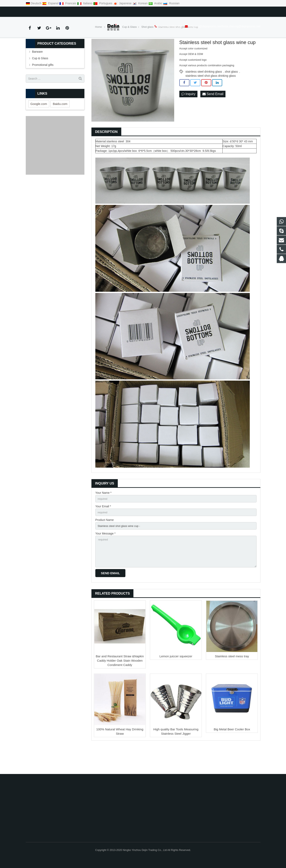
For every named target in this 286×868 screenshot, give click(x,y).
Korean (140, 3)
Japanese (123, 3)
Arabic (156, 3)
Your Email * (103, 528)
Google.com (39, 125)
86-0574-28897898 (41, 11)
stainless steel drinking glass (204, 93)
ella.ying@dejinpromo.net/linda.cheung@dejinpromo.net (96, 11)
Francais (68, 3)
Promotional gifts (43, 86)
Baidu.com (60, 125)
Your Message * (105, 557)
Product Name (104, 543)
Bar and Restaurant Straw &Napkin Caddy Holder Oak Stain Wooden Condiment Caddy (120, 687)
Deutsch (34, 3)
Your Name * (103, 514)
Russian (171, 3)
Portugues (103, 3)
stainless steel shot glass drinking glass (211, 97)
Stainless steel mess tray (232, 682)
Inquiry (188, 116)
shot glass (231, 93)
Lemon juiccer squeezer (176, 682)
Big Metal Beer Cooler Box (232, 755)
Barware (37, 73)
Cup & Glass (40, 80)
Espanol (51, 3)
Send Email (213, 116)
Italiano (85, 3)
